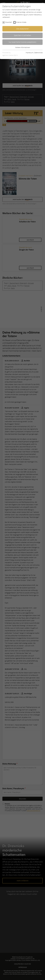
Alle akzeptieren (23, 29)
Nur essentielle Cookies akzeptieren (22, 42)
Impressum (29, 53)
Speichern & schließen (23, 35)
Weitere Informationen (23, 47)
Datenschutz (38, 53)
